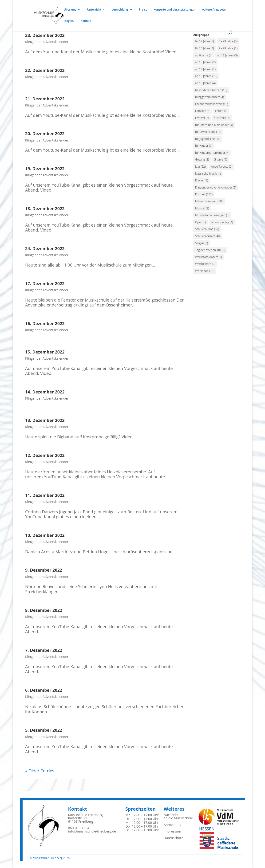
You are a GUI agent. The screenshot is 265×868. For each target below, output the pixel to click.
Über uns (70, 10)
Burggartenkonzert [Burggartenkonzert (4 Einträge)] (210, 97)
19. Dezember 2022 (45, 169)
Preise (143, 10)
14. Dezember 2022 (45, 392)
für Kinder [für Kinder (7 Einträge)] (204, 146)
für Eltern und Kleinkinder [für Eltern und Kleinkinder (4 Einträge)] (214, 125)
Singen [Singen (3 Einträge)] (202, 243)
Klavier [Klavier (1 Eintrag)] (202, 180)
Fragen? (69, 21)
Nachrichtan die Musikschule (178, 816)
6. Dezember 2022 (44, 690)
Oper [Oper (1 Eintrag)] (200, 222)
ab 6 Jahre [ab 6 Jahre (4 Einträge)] (204, 55)
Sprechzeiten (140, 809)
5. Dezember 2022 (44, 730)
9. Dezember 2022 (44, 570)
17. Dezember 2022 (45, 283)
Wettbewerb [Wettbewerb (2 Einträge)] (205, 264)
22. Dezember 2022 (45, 70)
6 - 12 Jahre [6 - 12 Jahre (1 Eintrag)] (205, 41)
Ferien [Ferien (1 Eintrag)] (221, 111)
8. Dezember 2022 (44, 610)
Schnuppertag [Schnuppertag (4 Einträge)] (222, 222)
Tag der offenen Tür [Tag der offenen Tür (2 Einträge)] (210, 250)
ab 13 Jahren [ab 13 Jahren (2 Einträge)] (205, 62)
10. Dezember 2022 (45, 535)
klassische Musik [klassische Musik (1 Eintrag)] (208, 174)
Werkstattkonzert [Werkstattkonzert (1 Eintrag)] (209, 257)
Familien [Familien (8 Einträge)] (203, 111)
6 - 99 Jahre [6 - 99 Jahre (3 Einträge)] (228, 41)
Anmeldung (120, 10)
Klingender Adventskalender (47, 42)
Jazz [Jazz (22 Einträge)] (200, 167)
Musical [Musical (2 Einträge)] (202, 208)
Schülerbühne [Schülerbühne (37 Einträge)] (207, 229)
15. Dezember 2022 (45, 352)
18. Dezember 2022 (45, 208)
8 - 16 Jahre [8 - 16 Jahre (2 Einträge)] (205, 48)
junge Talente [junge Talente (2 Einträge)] (221, 167)
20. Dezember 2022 (45, 134)
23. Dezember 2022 (45, 35)
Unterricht (94, 10)
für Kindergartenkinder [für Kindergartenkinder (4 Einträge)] (212, 153)
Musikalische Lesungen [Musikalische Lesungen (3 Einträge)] (212, 215)
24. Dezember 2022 (45, 248)
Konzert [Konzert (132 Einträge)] (204, 194)
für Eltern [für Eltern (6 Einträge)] (222, 118)
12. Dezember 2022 (45, 455)
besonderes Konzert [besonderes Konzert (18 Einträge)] (211, 90)
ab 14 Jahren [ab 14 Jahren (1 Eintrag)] (205, 69)
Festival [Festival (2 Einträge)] (202, 118)
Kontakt (86, 21)
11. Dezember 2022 (45, 495)
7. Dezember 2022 (44, 650)
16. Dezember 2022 (45, 323)
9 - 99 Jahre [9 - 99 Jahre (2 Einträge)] (228, 48)
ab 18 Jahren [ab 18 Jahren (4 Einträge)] (205, 83)
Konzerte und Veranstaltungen (174, 10)
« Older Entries (40, 771)
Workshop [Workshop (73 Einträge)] (205, 271)
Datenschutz (173, 838)
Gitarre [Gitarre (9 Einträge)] (220, 159)
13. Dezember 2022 (45, 420)
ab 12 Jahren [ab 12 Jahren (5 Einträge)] (227, 55)
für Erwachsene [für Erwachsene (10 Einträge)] (208, 132)
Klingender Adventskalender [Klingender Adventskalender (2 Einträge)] (216, 187)
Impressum (172, 831)
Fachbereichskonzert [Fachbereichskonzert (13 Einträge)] (212, 104)
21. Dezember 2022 (45, 99)
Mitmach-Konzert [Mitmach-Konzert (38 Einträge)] (209, 201)
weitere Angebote (214, 10)
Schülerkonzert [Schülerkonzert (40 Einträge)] (208, 236)
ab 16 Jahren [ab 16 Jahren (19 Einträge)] (206, 76)
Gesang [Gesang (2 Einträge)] (202, 159)
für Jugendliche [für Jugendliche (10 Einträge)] (208, 139)
